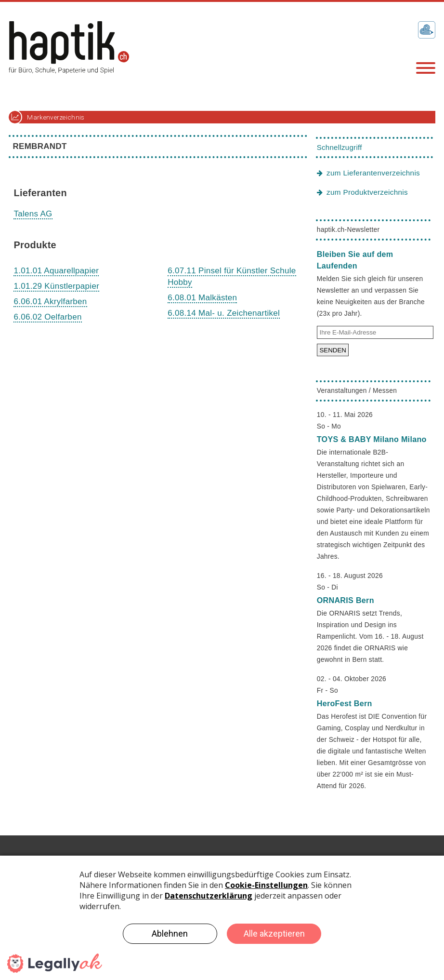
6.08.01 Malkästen (202, 298)
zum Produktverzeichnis (367, 192)
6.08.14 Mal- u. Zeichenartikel (224, 313)
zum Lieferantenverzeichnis (373, 173)
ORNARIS (346, 600)
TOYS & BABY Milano (372, 439)
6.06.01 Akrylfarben (50, 302)
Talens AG (33, 214)
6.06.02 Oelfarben (47, 317)
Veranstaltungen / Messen (357, 391)
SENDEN (333, 350)
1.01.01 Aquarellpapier (56, 271)
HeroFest (345, 703)
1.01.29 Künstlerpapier (56, 286)
